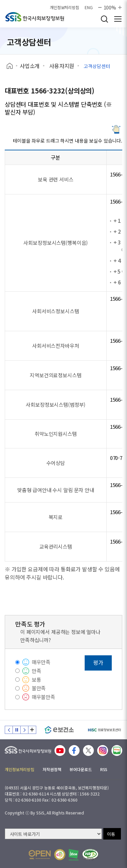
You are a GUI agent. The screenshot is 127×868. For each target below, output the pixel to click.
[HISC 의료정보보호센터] (104, 730)
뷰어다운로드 (80, 769)
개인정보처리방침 (65, 7)
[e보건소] (59, 730)
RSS (104, 769)
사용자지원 (62, 66)
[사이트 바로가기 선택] (53, 834)
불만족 (39, 688)
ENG (89, 7)
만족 (37, 671)
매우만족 (41, 662)
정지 (17, 730)
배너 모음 (32, 730)
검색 (104, 19)
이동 (111, 834)
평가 (98, 662)
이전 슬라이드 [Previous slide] (9, 730)
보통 (37, 680)
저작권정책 (52, 769)
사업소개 (30, 66)
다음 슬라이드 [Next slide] (24, 730)
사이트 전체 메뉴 (118, 19)
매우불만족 (44, 697)
